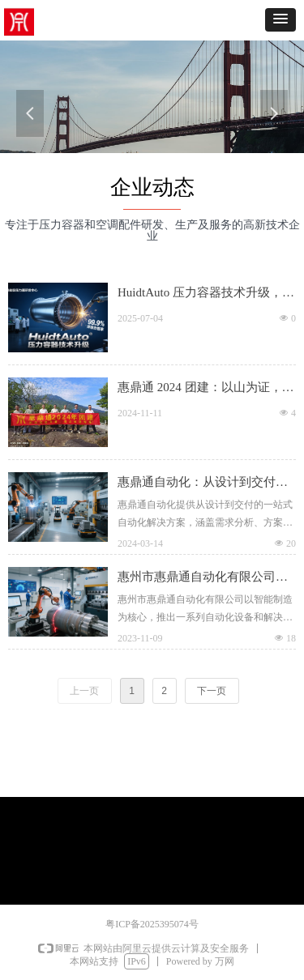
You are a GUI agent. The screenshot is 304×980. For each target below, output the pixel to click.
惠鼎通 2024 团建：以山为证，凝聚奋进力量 (200, 389)
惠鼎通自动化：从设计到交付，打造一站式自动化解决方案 (197, 484)
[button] (280, 20)
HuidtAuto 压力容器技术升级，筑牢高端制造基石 (200, 294)
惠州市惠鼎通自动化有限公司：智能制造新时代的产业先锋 (197, 578)
